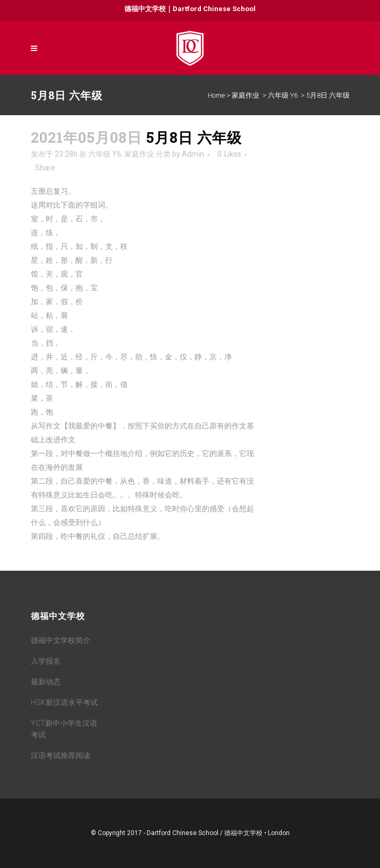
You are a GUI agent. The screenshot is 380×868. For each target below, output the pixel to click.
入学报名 (46, 661)
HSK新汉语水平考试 (64, 702)
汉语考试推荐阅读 (61, 755)
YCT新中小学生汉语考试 (64, 729)
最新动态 (46, 682)
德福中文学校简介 (61, 640)
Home (216, 95)
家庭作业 (246, 95)
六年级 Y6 (283, 95)
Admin (193, 154)
